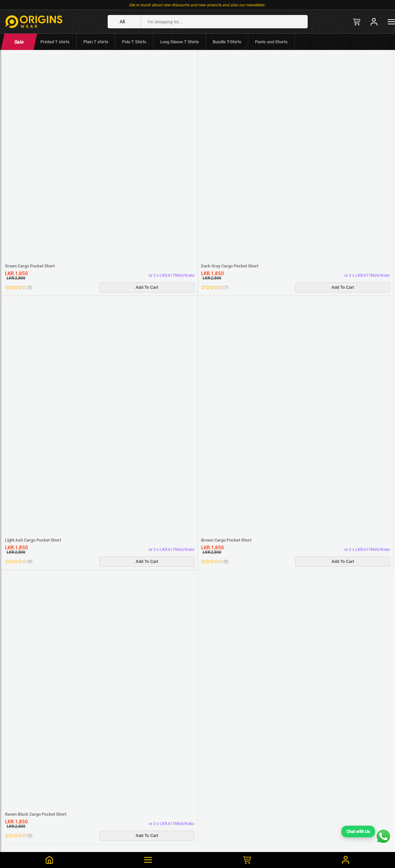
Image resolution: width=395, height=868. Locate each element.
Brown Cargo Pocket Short (226, 540)
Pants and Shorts (271, 42)
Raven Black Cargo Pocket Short (36, 814)
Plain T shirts (96, 42)
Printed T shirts (55, 42)
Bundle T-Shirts (227, 42)
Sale (19, 42)
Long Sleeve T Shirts (179, 42)
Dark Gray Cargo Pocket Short (230, 266)
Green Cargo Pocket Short (30, 266)
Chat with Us (358, 832)
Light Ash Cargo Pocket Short (33, 540)
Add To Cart (147, 287)
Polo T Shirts (134, 42)
